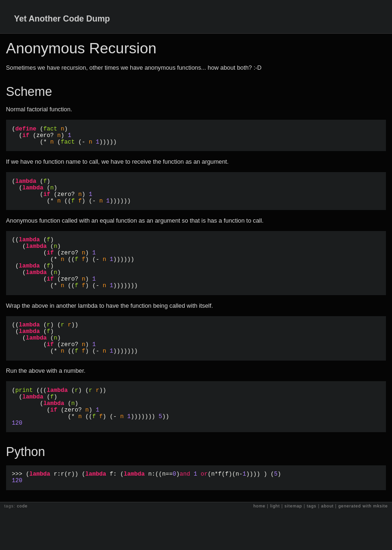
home (259, 545)
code (22, 545)
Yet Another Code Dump (62, 19)
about (327, 545)
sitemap (293, 545)
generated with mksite (363, 545)
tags (312, 545)
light (275, 545)
